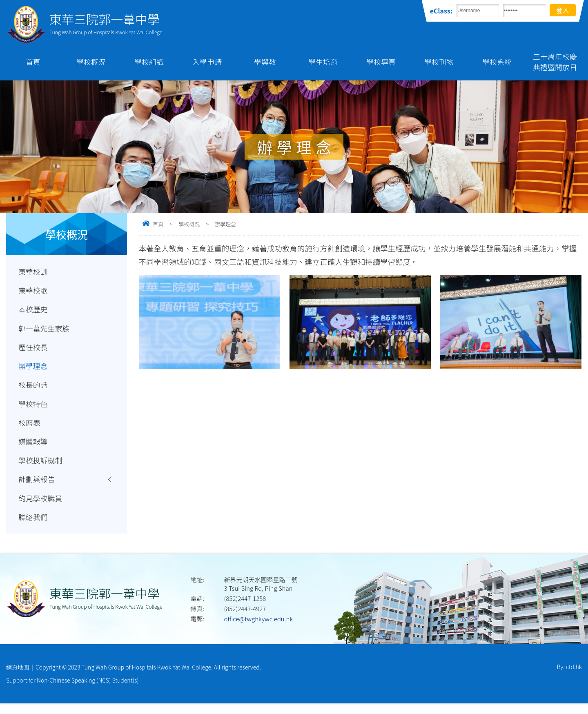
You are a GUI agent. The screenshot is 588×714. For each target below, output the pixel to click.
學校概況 (91, 62)
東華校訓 (33, 272)
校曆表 (30, 429)
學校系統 (497, 62)
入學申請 (207, 62)
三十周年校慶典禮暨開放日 (555, 62)
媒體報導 (33, 448)
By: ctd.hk (569, 677)
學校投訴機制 (41, 468)
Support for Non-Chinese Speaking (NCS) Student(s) (72, 691)
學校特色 (33, 409)
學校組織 (149, 62)
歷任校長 (33, 350)
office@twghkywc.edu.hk (258, 629)
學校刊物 (439, 62)
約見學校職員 (41, 507)
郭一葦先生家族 (45, 331)
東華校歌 (33, 291)
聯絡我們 (33, 527)
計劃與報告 (37, 487)
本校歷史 (33, 311)
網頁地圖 (18, 677)
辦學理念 (33, 370)
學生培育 (323, 62)
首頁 (33, 62)
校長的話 (33, 389)
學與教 (265, 62)
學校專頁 (381, 62)
